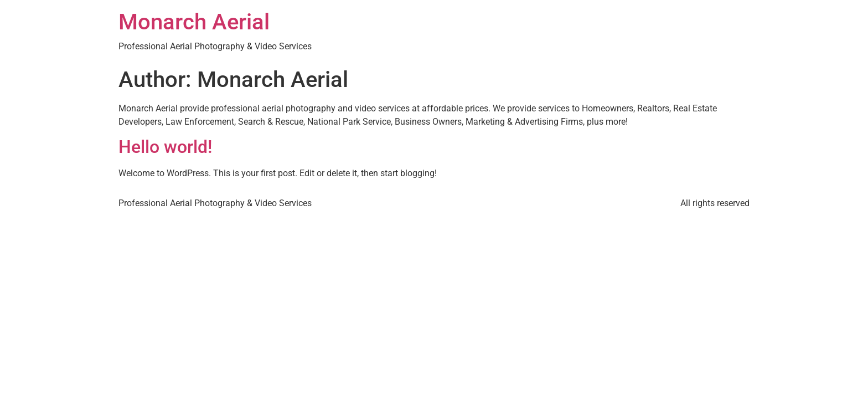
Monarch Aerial (194, 22)
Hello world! (165, 147)
